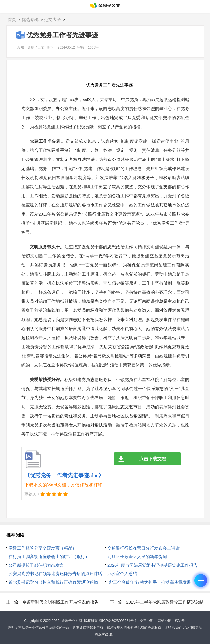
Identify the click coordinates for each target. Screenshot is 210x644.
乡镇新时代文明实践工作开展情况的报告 (60, 602)
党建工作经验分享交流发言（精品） (43, 548)
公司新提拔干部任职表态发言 (36, 565)
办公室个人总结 (122, 574)
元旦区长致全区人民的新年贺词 (137, 557)
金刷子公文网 (72, 621)
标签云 (180, 621)
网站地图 (165, 621)
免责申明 (147, 621)
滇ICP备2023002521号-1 (118, 621)
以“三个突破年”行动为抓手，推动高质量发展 (149, 582)
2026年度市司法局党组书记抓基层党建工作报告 (152, 565)
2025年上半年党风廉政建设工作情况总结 (165, 602)
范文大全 (52, 19)
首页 (12, 19)
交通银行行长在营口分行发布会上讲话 (143, 548)
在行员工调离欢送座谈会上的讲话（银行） (49, 557)
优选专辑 (30, 19)
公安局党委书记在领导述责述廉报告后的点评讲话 (55, 574)
